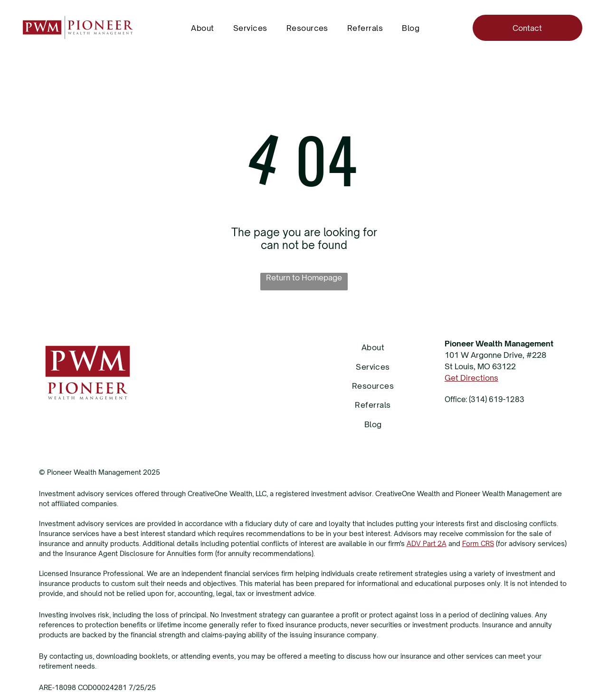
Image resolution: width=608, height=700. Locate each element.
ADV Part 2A (427, 543)
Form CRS (478, 543)
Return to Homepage (304, 278)
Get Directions (471, 378)
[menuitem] (202, 28)
